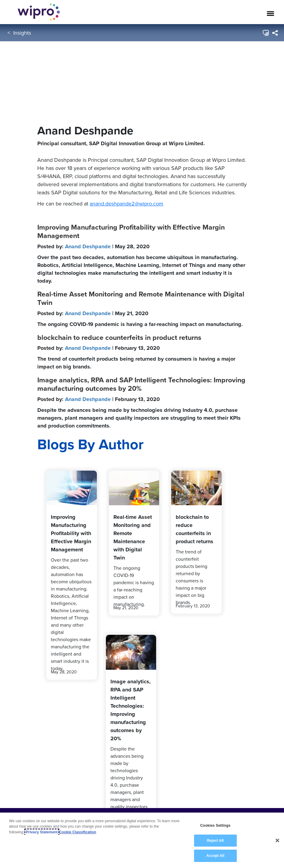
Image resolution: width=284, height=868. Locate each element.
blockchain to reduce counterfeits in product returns (119, 337)
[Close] (277, 841)
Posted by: (93, 246)
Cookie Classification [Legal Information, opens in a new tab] (78, 832)
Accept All (215, 856)
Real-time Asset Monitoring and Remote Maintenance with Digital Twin (141, 298)
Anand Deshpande (88, 246)
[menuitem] (275, 33)
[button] (265, 33)
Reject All (215, 841)
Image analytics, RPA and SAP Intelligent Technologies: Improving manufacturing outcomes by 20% (141, 384)
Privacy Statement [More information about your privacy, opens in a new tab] (42, 832)
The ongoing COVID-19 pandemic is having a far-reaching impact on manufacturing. (140, 324)
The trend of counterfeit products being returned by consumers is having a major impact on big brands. (136, 363)
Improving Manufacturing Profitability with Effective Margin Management (131, 231)
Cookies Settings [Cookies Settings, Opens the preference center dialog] (215, 826)
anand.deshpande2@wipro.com (127, 204)
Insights (22, 33)
